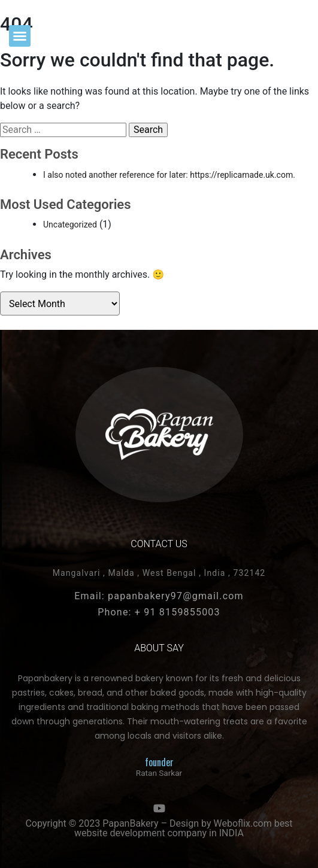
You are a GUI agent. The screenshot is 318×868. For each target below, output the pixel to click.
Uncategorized (70, 224)
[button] (20, 36)
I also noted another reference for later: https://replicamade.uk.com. (169, 175)
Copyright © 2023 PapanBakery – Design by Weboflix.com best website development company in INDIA (159, 828)
